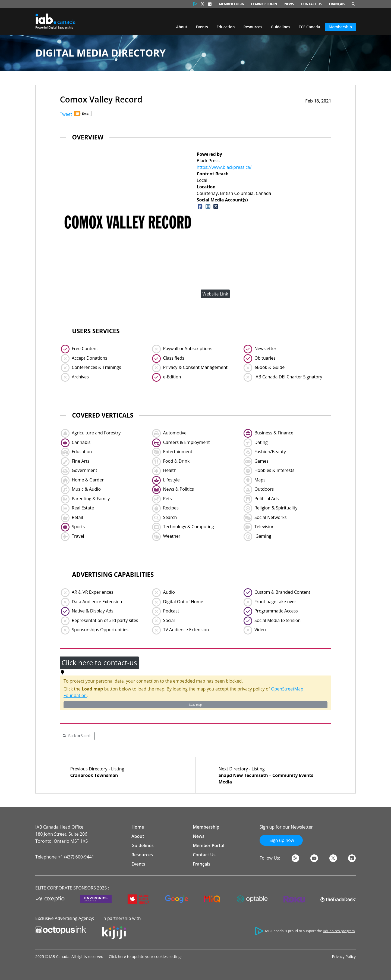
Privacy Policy (344, 956)
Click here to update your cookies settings (146, 956)
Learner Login (264, 4)
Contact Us (311, 4)
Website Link (215, 294)
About (182, 27)
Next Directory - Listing (270, 775)
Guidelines (280, 27)
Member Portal (209, 845)
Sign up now (281, 840)
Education (226, 27)
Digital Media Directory (100, 53)
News (289, 4)
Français (337, 4)
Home (138, 827)
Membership (340, 27)
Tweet (66, 114)
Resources (253, 27)
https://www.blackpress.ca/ (224, 167)
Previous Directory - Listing (121, 772)
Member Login (232, 4)
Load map (195, 705)
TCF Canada (309, 27)
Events (202, 27)
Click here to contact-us (99, 663)
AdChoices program (339, 931)
